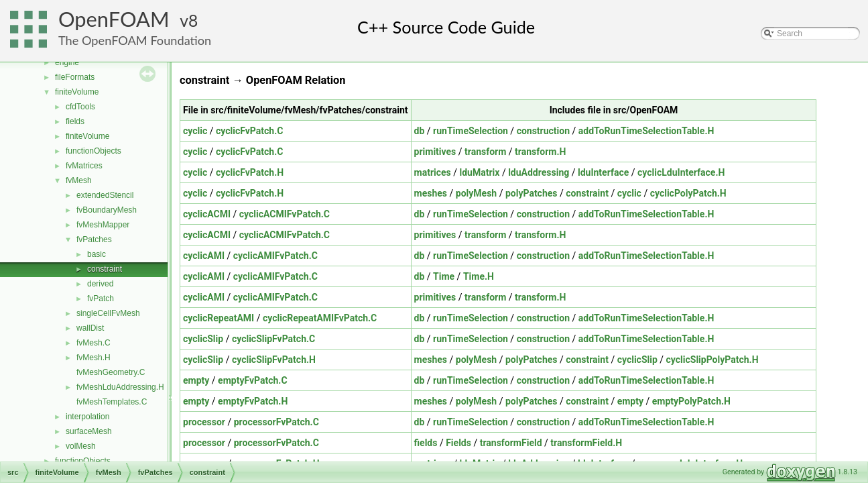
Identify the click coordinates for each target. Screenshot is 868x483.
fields (75, 121)
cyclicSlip (203, 339)
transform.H (540, 152)
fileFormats (75, 77)
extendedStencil (105, 195)
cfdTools (80, 107)
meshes (431, 193)
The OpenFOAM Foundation (135, 40)
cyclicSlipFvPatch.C (273, 339)
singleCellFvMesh (108, 313)
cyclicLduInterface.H (681, 172)
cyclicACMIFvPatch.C (285, 214)
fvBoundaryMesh (107, 210)
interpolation (87, 417)
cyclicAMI (204, 256)
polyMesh (476, 193)
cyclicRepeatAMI (219, 318)
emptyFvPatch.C (253, 380)
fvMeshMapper (103, 225)
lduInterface (603, 172)
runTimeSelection (471, 131)
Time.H (479, 276)
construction (543, 131)
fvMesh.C (94, 343)
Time (444, 276)
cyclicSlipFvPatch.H (274, 360)
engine (67, 62)
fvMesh (79, 180)
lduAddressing (539, 172)
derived (100, 284)
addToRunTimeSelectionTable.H (646, 131)
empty (196, 380)
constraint (105, 269)
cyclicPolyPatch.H (688, 193)
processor (204, 422)
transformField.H (586, 443)
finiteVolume (77, 92)
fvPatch (101, 299)
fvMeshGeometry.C (111, 372)
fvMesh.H (94, 358)
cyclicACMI (207, 214)
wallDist (90, 328)
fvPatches (94, 239)
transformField (511, 443)
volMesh (81, 446)
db (420, 131)
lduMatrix (480, 172)
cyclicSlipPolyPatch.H (712, 360)
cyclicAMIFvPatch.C (275, 256)
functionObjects (94, 151)
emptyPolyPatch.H (691, 401)
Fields (458, 443)
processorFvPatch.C (276, 422)
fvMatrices (84, 166)
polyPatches (532, 193)
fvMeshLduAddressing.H (120, 387)
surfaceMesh (89, 431)
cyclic (195, 131)
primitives (435, 152)
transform (485, 152)
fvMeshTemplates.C (112, 402)
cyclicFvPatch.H (250, 172)
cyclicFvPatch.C (249, 131)
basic (97, 254)
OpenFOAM (114, 19)
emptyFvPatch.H (253, 401)
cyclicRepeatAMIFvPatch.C (320, 318)
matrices (433, 172)
